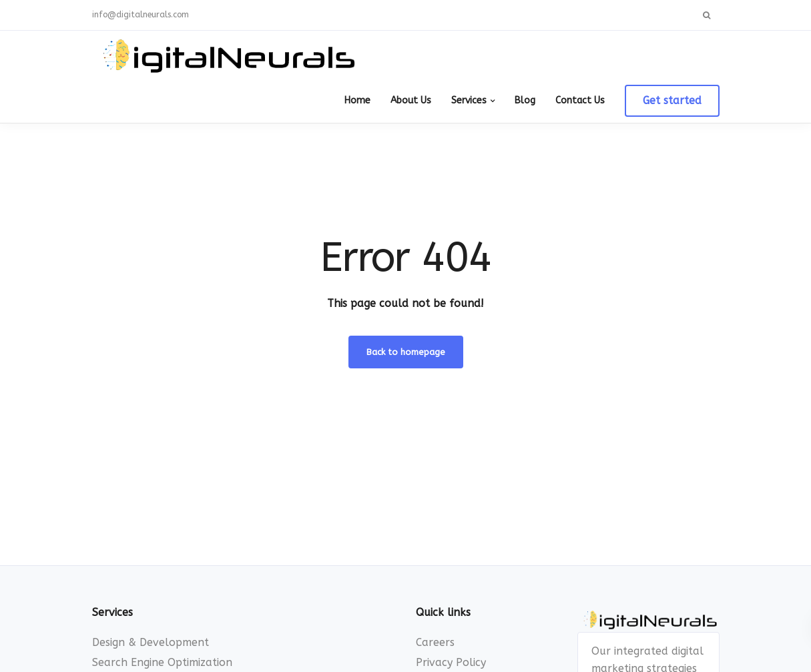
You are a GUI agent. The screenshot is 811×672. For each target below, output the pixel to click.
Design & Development (151, 642)
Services (469, 100)
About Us (411, 100)
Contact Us (580, 100)
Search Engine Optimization (162, 662)
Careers (435, 642)
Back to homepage (406, 352)
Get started (672, 100)
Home (357, 100)
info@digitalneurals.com (141, 15)
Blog (525, 100)
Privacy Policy (451, 662)
